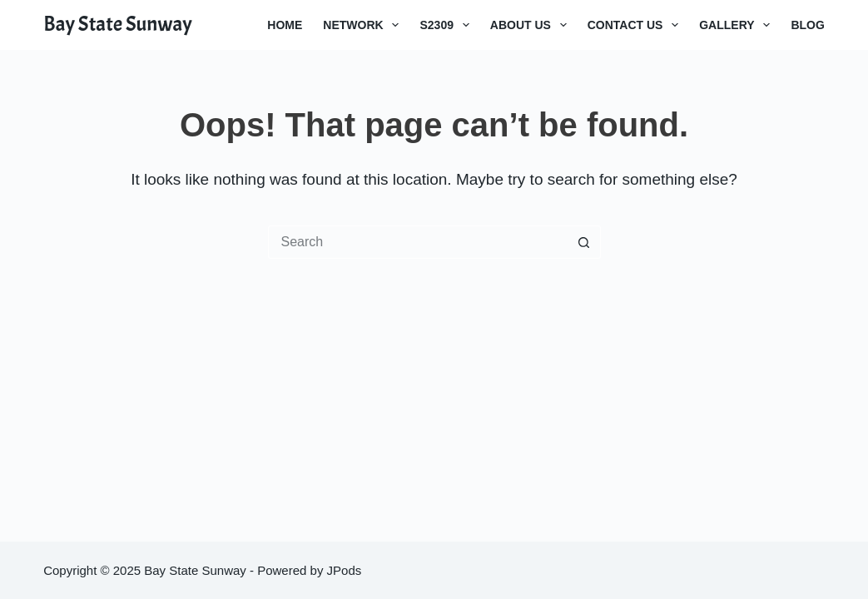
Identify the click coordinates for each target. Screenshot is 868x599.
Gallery (738, 25)
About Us (532, 25)
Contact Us (637, 25)
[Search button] (584, 242)
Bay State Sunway (118, 24)
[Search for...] (418, 242)
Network (364, 25)
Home (285, 25)
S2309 (447, 25)
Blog (807, 25)
